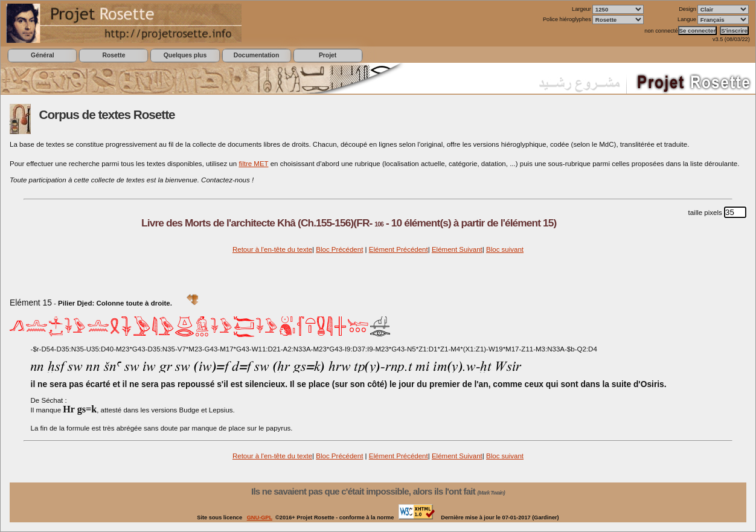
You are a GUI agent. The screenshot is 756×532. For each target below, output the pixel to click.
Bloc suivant (505, 249)
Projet (328, 55)
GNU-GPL (260, 518)
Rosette (114, 55)
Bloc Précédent (339, 249)
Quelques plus (185, 55)
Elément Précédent (399, 249)
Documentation (256, 55)
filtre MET (253, 164)
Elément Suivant (457, 249)
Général (43, 55)
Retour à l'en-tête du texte (272, 249)
